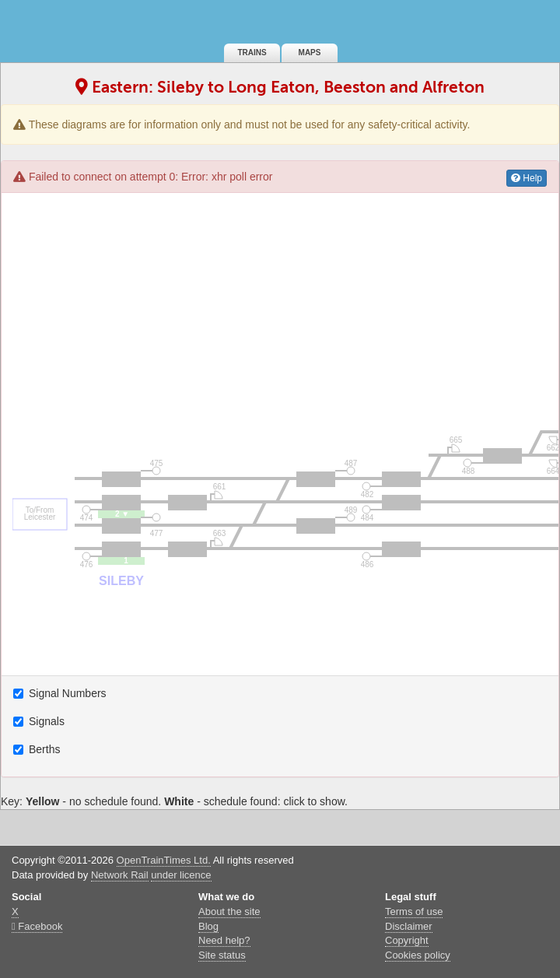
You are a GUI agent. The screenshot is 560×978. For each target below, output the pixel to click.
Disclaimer (409, 926)
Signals (40, 721)
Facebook (37, 926)
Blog (208, 926)
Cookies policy (418, 955)
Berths (38, 749)
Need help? (224, 940)
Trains (252, 53)
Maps (310, 53)
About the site (229, 911)
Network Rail (120, 875)
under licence (181, 875)
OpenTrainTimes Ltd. (164, 860)
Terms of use (414, 911)
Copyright (407, 940)
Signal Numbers (61, 693)
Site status (222, 955)
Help (527, 178)
